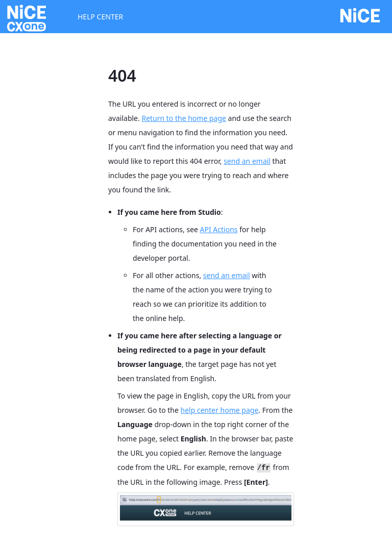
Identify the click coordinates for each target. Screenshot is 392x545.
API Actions (219, 229)
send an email (247, 161)
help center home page (220, 410)
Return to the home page (184, 118)
